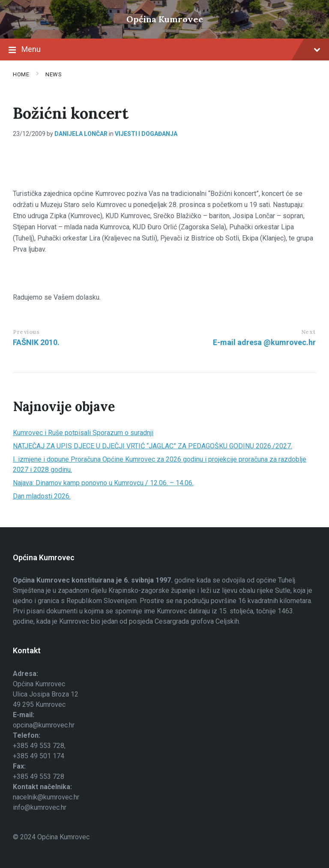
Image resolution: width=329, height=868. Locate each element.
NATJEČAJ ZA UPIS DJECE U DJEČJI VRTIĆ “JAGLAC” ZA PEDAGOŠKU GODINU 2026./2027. (153, 446)
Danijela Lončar (81, 134)
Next (308, 332)
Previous (26, 332)
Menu (164, 50)
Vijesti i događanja (146, 134)
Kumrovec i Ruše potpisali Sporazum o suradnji (83, 433)
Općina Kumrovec (165, 19)
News (54, 74)
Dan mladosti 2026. (42, 496)
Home (21, 74)
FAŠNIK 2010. (36, 342)
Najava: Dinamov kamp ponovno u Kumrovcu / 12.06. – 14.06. (103, 483)
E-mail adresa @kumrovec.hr (264, 342)
